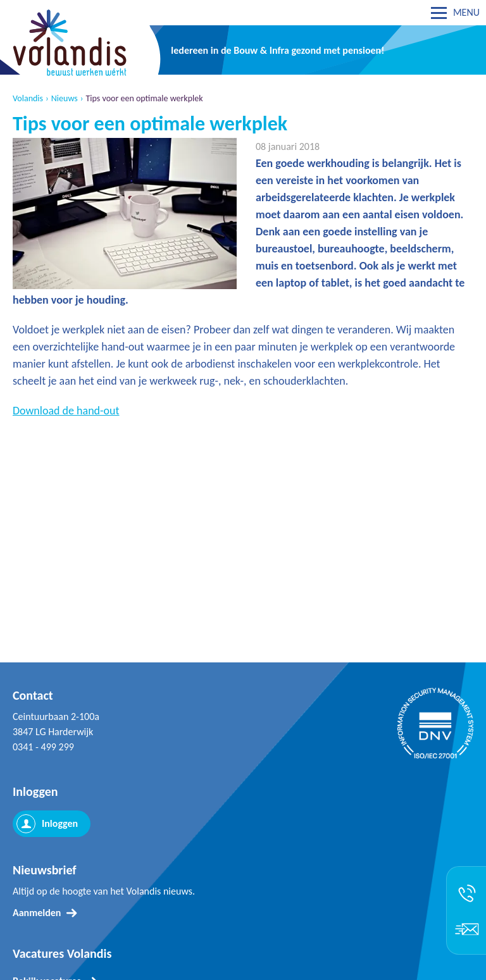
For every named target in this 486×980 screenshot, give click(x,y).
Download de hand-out (66, 411)
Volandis (28, 99)
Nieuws (65, 99)
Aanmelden (37, 913)
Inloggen (60, 823)
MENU (466, 12)
